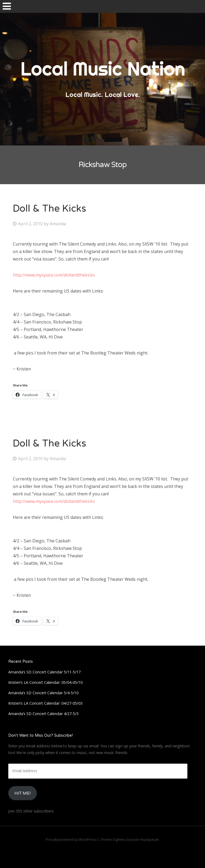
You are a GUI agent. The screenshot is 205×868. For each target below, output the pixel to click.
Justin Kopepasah (145, 839)
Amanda (58, 224)
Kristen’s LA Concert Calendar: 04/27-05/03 (45, 703)
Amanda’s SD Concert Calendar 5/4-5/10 (43, 693)
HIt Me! (23, 793)
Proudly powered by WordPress (71, 839)
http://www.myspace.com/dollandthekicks (54, 275)
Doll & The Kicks (50, 209)
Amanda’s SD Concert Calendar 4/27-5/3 (43, 714)
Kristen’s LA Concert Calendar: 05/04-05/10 (45, 682)
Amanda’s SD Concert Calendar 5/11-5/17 (44, 672)
